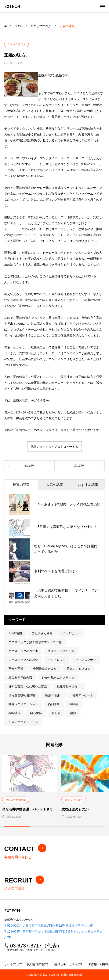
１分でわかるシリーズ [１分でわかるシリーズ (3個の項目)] (23, 722)
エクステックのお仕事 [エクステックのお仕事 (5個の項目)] (23, 651)
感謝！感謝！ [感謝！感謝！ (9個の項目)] (54, 695)
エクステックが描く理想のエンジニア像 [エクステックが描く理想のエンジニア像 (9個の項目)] (35, 642)
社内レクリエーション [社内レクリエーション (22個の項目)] (23, 704)
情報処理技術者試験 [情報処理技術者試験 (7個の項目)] (22, 695)
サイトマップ (13, 964)
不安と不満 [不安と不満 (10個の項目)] (16, 669)
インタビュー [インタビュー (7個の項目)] (71, 633)
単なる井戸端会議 (16, 800)
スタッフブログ (17, 44)
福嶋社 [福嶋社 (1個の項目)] (74, 704)
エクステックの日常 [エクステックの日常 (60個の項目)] (61, 651)
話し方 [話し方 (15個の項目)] (56, 713)
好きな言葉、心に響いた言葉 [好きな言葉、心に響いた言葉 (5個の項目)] (28, 686)
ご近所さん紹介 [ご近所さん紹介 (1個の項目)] (42, 633)
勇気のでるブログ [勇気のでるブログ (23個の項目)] (78, 669)
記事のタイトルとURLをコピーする (54, 447)
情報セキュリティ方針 (69, 964)
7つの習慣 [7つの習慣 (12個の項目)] (15, 633)
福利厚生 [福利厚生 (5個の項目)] (54, 704)
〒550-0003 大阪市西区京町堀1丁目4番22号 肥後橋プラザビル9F (49, 926)
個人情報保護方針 (38, 964)
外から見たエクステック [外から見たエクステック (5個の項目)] (58, 678)
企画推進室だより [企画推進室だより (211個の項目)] (45, 669)
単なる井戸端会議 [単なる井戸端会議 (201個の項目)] (20, 678)
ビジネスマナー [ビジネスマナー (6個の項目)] (86, 660)
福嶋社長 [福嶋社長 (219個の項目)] (14, 713)
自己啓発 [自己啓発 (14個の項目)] (36, 713)
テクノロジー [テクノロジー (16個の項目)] (57, 660)
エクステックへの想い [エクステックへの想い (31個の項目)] (23, 660)
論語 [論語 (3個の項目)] (73, 713)
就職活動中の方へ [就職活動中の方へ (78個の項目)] (69, 686)
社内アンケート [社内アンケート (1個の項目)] (83, 695)
